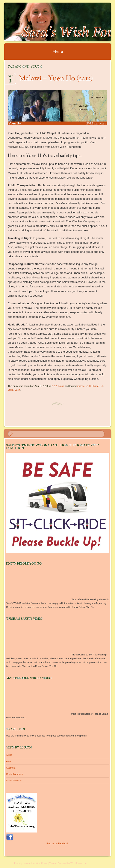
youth (11, 390)
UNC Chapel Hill (94, 386)
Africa (61, 386)
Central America (15, 774)
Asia (8, 761)
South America (14, 781)
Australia (11, 768)
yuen (17, 390)
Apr (10, 77)
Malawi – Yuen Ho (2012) (56, 79)
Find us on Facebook (58, 843)
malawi (81, 386)
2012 (54, 386)
